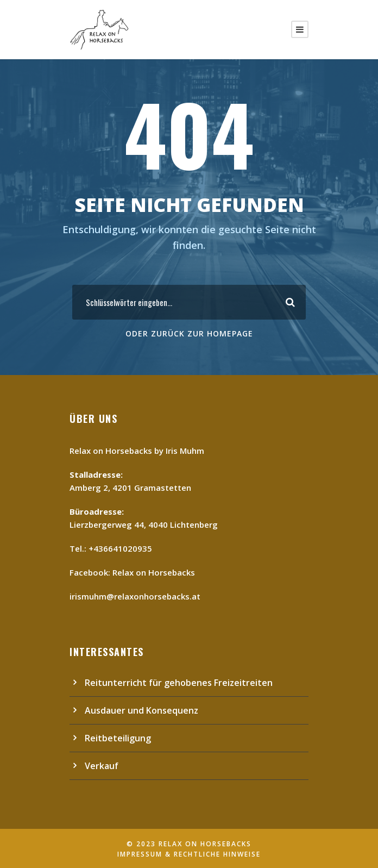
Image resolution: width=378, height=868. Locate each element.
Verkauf (102, 766)
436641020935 (123, 548)
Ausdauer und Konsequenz (141, 710)
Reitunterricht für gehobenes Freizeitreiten (179, 683)
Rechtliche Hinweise (217, 854)
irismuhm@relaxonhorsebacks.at (135, 596)
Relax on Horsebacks (154, 572)
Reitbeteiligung (118, 738)
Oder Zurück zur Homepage (189, 333)
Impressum (140, 854)
